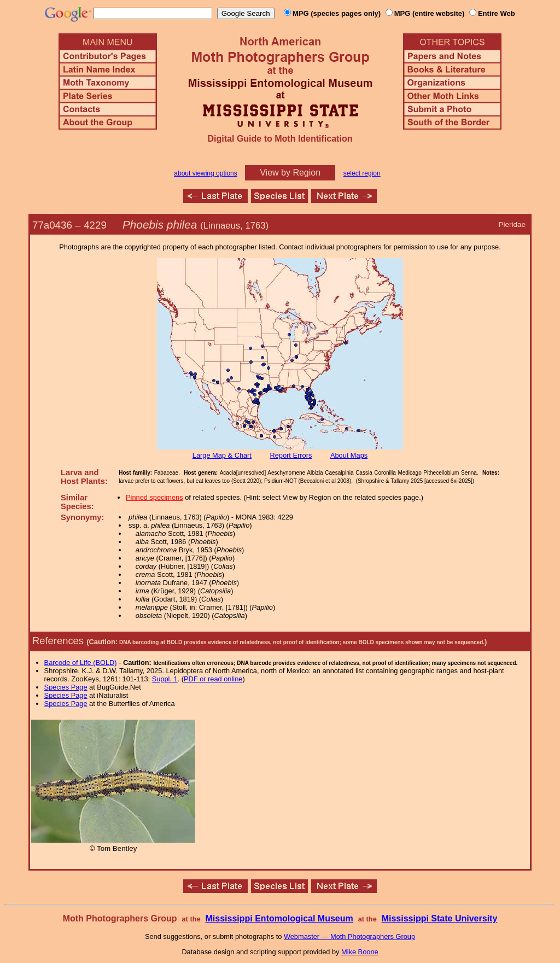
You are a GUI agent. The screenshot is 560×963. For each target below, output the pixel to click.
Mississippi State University (440, 918)
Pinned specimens (154, 497)
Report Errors (291, 455)
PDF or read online (213, 679)
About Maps (349, 455)
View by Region (290, 173)
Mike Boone (360, 952)
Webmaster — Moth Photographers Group (349, 936)
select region (362, 173)
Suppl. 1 (165, 679)
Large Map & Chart (222, 455)
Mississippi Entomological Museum (279, 918)
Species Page (66, 687)
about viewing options (205, 173)
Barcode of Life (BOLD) (81, 663)
